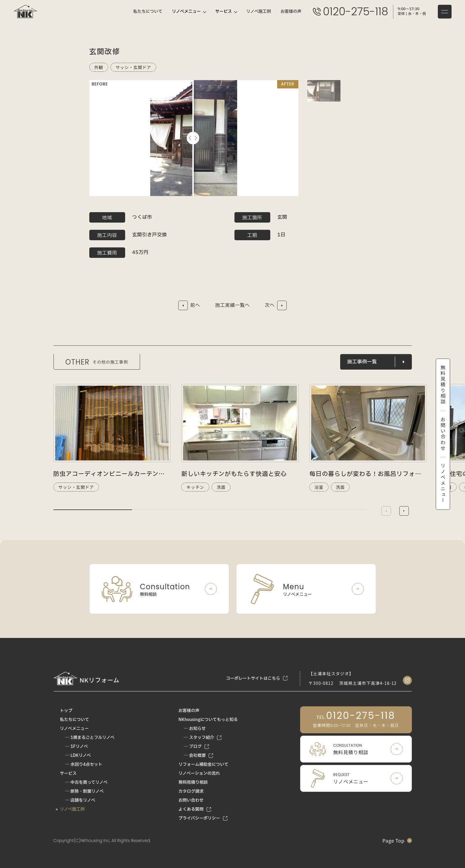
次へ (270, 305)
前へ (195, 305)
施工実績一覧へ (232, 305)
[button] (404, 511)
